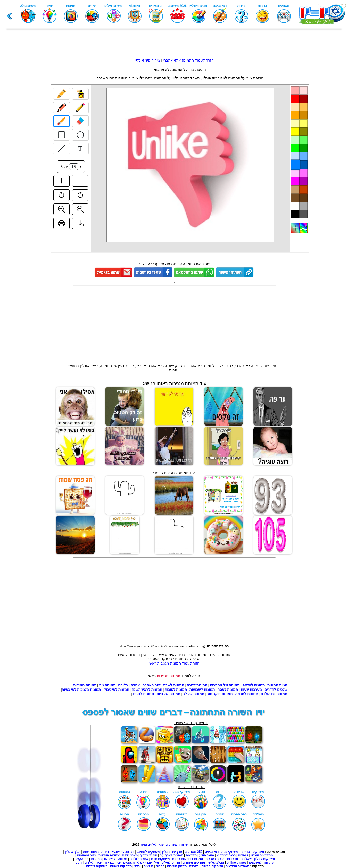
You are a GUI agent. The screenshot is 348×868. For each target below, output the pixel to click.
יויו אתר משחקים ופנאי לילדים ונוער (164, 845)
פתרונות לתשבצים (261, 863)
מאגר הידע (207, 855)
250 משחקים (193, 852)
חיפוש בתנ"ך (149, 855)
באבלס (194, 866)
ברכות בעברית (215, 859)
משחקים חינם (160, 859)
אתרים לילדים (139, 859)
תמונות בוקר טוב (220, 694)
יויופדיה (243, 855)
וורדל (138, 866)
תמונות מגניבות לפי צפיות (81, 690)
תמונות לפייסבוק (116, 690)
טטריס (160, 866)
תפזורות (96, 859)
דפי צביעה (212, 852)
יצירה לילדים (93, 863)
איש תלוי (110, 859)
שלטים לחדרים (276, 690)
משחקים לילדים (97, 866)
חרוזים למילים (171, 863)
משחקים (258, 852)
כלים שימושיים (86, 855)
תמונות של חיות (168, 694)
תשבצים (191, 855)
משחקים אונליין (264, 859)
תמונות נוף (107, 685)
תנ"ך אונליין (73, 852)
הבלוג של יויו (216, 863)
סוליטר (148, 866)
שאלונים (246, 859)
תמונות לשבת (197, 685)
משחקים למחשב (148, 852)
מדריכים (233, 859)
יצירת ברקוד (112, 863)
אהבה (135, 685)
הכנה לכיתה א (226, 855)
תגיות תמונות (277, 685)
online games (236, 863)
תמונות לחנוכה (247, 694)
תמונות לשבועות (202, 690)
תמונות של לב (193, 694)
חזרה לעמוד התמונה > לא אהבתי (188, 60)
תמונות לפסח (228, 690)
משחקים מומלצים (237, 866)
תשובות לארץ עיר (172, 855)
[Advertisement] (174, 47)
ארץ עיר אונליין (172, 852)
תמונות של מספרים (225, 685)
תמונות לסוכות (176, 690)
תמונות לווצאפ (254, 685)
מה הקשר (81, 859)
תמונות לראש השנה (147, 690)
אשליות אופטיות (109, 855)
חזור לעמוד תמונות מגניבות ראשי (174, 663)
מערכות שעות (251, 690)
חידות (105, 852)
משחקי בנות (230, 852)
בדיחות (245, 852)
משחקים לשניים (121, 866)
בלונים (123, 685)
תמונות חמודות (85, 685)
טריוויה (123, 859)
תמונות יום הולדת (274, 694)
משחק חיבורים (177, 866)
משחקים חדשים (212, 866)
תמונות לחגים (143, 694)
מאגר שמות (130, 855)
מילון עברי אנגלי (148, 863)
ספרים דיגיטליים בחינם (188, 859)
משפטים (129, 863)
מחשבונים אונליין (262, 855)
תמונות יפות (91, 852)
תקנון (78, 863)
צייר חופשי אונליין (147, 60)
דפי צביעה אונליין (123, 852)
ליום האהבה (152, 685)
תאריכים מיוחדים (194, 863)
